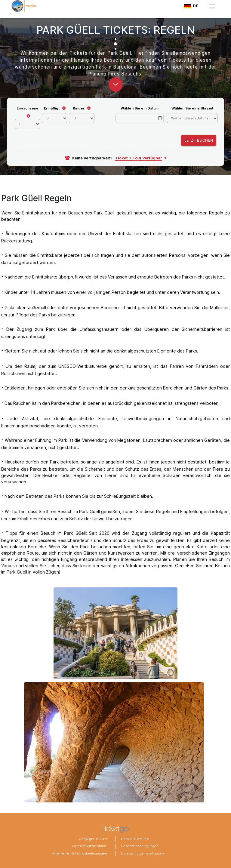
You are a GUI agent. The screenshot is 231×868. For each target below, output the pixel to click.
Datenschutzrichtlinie (90, 846)
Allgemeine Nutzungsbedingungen (79, 853)
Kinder (79, 108)
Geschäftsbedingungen (140, 846)
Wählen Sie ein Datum (140, 108)
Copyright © (89, 839)
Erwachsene (28, 108)
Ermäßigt (52, 108)
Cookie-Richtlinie (135, 839)
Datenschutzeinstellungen (142, 853)
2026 (104, 839)
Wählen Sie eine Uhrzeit (192, 108)
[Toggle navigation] (212, 6)
